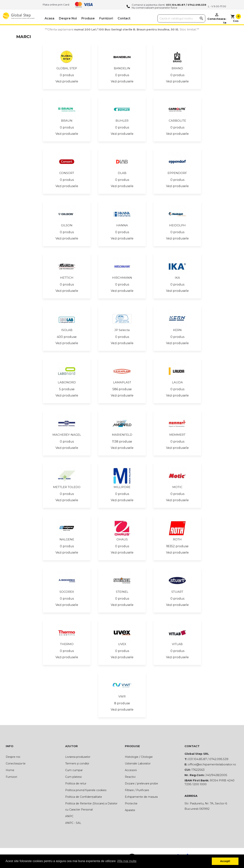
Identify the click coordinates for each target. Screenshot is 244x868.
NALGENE (67, 539)
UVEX (122, 644)
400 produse (67, 337)
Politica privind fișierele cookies (86, 790)
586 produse (122, 389)
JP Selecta (122, 330)
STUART (177, 592)
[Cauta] (181, 18)
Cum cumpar (74, 770)
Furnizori (106, 18)
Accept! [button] (225, 861)
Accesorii (131, 770)
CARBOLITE (177, 121)
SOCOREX (67, 592)
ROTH (177, 539)
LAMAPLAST (122, 382)
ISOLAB (67, 330)
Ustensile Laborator (138, 763)
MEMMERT (177, 435)
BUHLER (122, 121)
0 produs (67, 75)
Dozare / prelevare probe (141, 783)
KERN (177, 330)
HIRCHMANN (122, 278)
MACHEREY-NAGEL (67, 435)
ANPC (69, 816)
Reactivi (130, 777)
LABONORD (67, 382)
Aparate (130, 810)
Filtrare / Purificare (137, 790)
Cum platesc (74, 777)
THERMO (67, 644)
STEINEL (122, 592)
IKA (177, 278)
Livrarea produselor (78, 757)
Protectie (131, 803)
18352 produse (177, 546)
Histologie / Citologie (139, 757)
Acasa (49, 18)
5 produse (67, 389)
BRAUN (67, 121)
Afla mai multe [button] (127, 861)
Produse (88, 18)
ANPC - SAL (73, 823)
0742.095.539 (197, 5)
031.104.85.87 (176, 5)
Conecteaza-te (16, 763)
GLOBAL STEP (67, 68)
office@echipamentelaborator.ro (212, 764)
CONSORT (67, 173)
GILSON (67, 225)
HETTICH (67, 278)
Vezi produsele (67, 81)
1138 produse (122, 442)
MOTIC (177, 487)
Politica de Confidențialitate (84, 797)
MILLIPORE (122, 487)
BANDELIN (122, 68)
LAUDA (177, 382)
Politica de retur (76, 783)
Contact (124, 18)
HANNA (122, 225)
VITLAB (177, 644)
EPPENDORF (177, 173)
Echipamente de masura (141, 797)
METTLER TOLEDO (67, 487)
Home (10, 770)
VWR (122, 696)
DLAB (122, 173)
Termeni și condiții (77, 763)
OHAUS (122, 539)
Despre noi (68, 18)
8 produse (122, 703)
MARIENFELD (122, 435)
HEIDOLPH (177, 225)
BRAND (177, 68)
